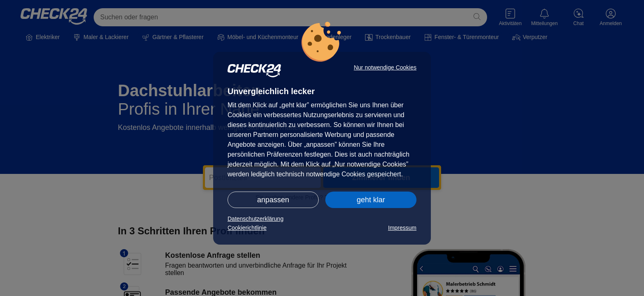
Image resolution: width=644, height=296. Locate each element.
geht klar (371, 200)
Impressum (402, 228)
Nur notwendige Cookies (385, 67)
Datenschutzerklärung (255, 219)
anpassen (273, 200)
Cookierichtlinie (247, 228)
